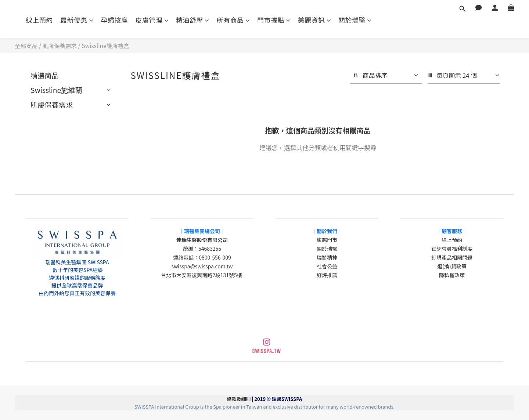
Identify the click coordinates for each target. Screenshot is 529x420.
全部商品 (26, 46)
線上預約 (39, 20)
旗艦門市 (327, 240)
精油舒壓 (193, 20)
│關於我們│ (327, 231)
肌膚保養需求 (60, 46)
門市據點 (274, 20)
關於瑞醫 (355, 20)
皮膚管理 (152, 20)
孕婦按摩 (115, 20)
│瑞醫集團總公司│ (202, 231)
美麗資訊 (315, 20)
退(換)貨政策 (452, 266)
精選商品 (45, 75)
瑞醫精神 (327, 257)
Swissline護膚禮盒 (105, 46)
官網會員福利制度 (452, 249)
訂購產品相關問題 (452, 257)
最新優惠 (77, 20)
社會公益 (327, 266)
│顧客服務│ (452, 231)
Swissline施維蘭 (56, 90)
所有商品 (233, 20)
